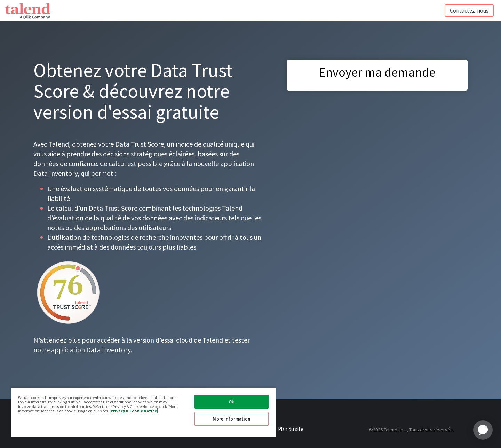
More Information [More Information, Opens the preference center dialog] (231, 419)
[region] (143, 412)
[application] (483, 430)
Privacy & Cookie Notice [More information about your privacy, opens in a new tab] (134, 411)
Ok (231, 402)
